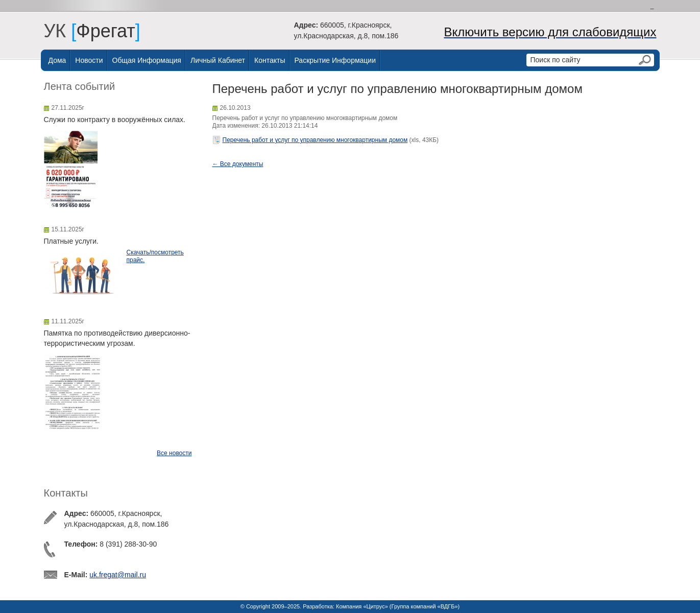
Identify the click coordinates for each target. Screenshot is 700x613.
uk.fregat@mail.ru (118, 575)
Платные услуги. (71, 241)
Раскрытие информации (335, 60)
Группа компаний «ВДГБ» (425, 606)
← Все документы (238, 164)
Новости (89, 60)
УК (60, 31)
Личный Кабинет (218, 60)
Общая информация (147, 60)
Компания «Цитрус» (362, 606)
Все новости (174, 453)
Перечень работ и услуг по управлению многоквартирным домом (315, 140)
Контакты (270, 60)
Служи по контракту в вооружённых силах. (115, 120)
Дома (57, 60)
